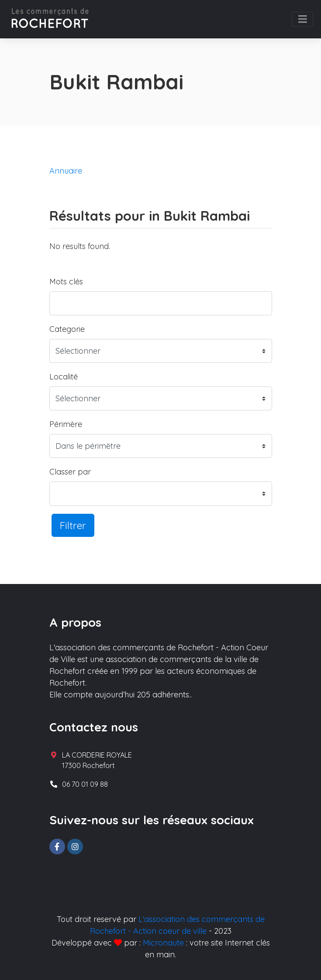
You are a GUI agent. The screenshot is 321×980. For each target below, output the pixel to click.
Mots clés (66, 282)
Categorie (67, 329)
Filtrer (73, 525)
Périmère (66, 424)
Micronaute (163, 943)
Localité (64, 377)
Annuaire (66, 171)
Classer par (70, 472)
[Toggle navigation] (302, 19)
